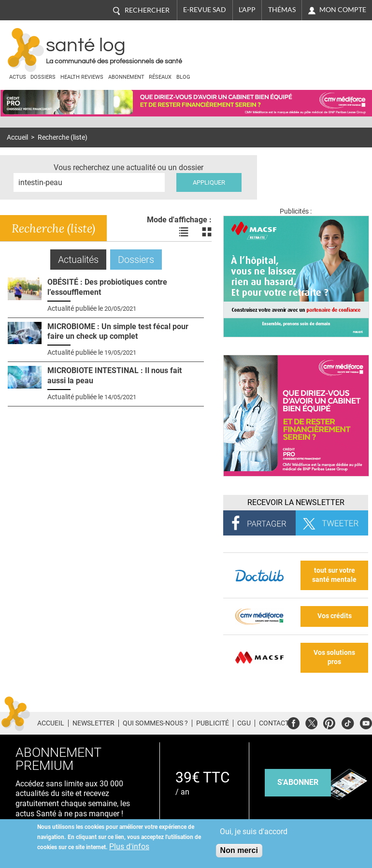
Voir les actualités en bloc (207, 232)
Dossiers (43, 77)
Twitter (311, 722)
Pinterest (329, 722)
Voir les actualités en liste (184, 232)
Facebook (293, 722)
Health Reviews (82, 77)
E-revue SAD (205, 10)
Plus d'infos (129, 846)
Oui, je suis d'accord (254, 832)
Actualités (82, 259)
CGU (244, 723)
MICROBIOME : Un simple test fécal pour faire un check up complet (118, 332)
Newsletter (93, 723)
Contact (274, 723)
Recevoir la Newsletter (296, 502)
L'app (247, 10)
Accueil (17, 137)
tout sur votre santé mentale (334, 575)
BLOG (183, 77)
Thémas (282, 10)
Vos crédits (335, 616)
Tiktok (348, 722)
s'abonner (298, 782)
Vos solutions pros (334, 657)
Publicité (213, 723)
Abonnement (126, 77)
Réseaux (160, 77)
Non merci (239, 850)
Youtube (366, 722)
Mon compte (343, 10)
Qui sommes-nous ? (155, 723)
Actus (18, 77)
